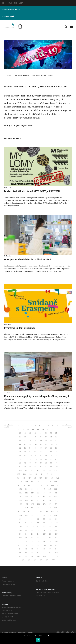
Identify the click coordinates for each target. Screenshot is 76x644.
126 (38, 482)
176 (38, 508)
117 (30, 478)
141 (38, 489)
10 (57, 426)
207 (51, 523)
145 (21, 493)
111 (42, 474)
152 (21, 497)
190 (32, 515)
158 (55, 497)
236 (56, 538)
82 (51, 459)
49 (46, 444)
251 (20, 549)
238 (26, 541)
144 (56, 489)
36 (20, 441)
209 (21, 527)
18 (53, 429)
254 (38, 549)
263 (50, 553)
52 (20, 448)
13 (28, 429)
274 (35, 560)
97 (46, 467)
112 (47, 474)
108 (24, 474)
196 (26, 519)
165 (56, 500)
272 (23, 560)
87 (36, 463)
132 (29, 485)
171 (50, 504)
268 (38, 556)
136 (52, 485)
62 (30, 452)
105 (50, 471)
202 (20, 523)
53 (25, 448)
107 (19, 474)
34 (51, 437)
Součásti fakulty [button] (38, 16)
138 (21, 489)
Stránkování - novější (9, 426)
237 (20, 541)
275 (41, 560)
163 (44, 500)
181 (24, 512)
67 (57, 452)
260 (32, 553)
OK (38, 640)
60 (20, 452)
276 (47, 560)
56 (41, 448)
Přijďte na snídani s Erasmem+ (20, 328)
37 (25, 441)
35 (56, 437)
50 (52, 444)
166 (21, 504)
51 (57, 444)
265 (20, 556)
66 (51, 452)
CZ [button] (4, 3)
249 (50, 545)
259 (26, 553)
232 (32, 538)
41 (46, 441)
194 (56, 515)
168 (33, 504)
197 (32, 519)
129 (56, 482)
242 (50, 541)
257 (56, 549)
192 (44, 515)
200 (50, 519)
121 (52, 478)
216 (21, 530)
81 (46, 459)
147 (32, 493)
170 (44, 504)
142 (44, 489)
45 (25, 444)
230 (20, 538)
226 (38, 534)
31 (36, 437)
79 (36, 459)
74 (51, 455)
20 (20, 433)
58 (51, 448)
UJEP (21, 3)
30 (31, 437)
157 (50, 497)
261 (38, 553)
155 (38, 497)
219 (38, 530)
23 (35, 433)
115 (18, 478)
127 (44, 482)
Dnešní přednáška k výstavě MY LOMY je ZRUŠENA (32, 191)
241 (44, 541)
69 (25, 455)
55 (35, 448)
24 (41, 433)
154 (32, 497)
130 (18, 485)
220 (44, 530)
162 (38, 500)
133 (35, 485)
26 (51, 433)
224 (26, 534)
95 (35, 467)
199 (44, 519)
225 (32, 534)
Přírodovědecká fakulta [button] (38, 9)
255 (44, 549)
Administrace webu (9, 632)
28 (20, 437)
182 (29, 512)
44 (20, 444)
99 (57, 467)
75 (56, 455)
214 (50, 527)
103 (38, 471)
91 (56, 463)
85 (25, 463)
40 (41, 441)
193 (50, 515)
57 (46, 448)
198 (38, 519)
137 (58, 485)
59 (56, 448)
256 (50, 549)
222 (56, 530)
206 (44, 523)
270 (51, 556)
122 (58, 478)
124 (27, 482)
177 (44, 508)
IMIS (15, 3)
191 (38, 515)
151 (56, 493)
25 (46, 433)
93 (25, 467)
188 (21, 515)
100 (21, 471)
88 (41, 463)
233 (38, 538)
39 (35, 441)
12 (23, 429)
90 (51, 463)
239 (32, 541)
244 (20, 545)
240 (38, 541)
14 (33, 429)
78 (30, 459)
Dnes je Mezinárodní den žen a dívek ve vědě (27, 260)
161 (32, 500)
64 (41, 452)
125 (32, 482)
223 (20, 534)
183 (35, 512)
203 (26, 523)
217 (26, 530)
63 (35, 452)
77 (25, 459)
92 (20, 467)
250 (57, 545)
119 (41, 478)
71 (36, 455)
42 (51, 441)
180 (18, 512)
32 (41, 437)
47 (36, 444)
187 (58, 512)
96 (41, 467)
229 (56, 534)
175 (32, 508)
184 (41, 512)
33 (46, 437)
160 (27, 500)
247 (38, 545)
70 (31, 455)
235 (50, 538)
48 (41, 444)
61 (25, 452)
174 (27, 508)
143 (50, 489)
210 (27, 527)
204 (32, 523)
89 (46, 463)
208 (57, 523)
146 (27, 493)
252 (26, 549)
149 (44, 493)
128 (50, 482)
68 (20, 455)
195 (20, 519)
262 (44, 553)
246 (32, 545)
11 (18, 429)
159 (21, 500)
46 (30, 444)
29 (25, 437)
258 (20, 553)
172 (56, 504)
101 (26, 471)
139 (26, 489)
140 (32, 489)
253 (32, 549)
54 (30, 448)
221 (50, 530)
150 (50, 493)
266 (26, 556)
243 (56, 541)
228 (50, 534)
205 (38, 523)
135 (47, 485)
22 (30, 433)
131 (24, 485)
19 (58, 429)
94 (30, 467)
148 (38, 493)
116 (24, 478)
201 (56, 519)
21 (25, 433)
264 (56, 553)
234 (44, 538)
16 (43, 429)
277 (53, 560)
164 (50, 500)
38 (30, 441)
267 (32, 556)
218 (32, 530)
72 (41, 455)
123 (21, 482)
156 (44, 497)
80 (41, 459)
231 (26, 538)
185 (47, 512)
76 (20, 459)
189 (26, 515)
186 (52, 512)
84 (20, 463)
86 (30, 463)
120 (46, 478)
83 (56, 459)
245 (26, 545)
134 (41, 485)
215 (56, 527)
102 (32, 471)
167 (27, 504)
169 (38, 504)
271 (57, 556)
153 (27, 497)
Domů (9, 76)
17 (48, 429)
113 (52, 474)
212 (38, 527)
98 (51, 467)
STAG (10, 3)
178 (50, 508)
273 (29, 560)
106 (56, 471)
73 (46, 455)
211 (33, 527)
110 (36, 474)
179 (56, 508)
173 (21, 508)
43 (56, 441)
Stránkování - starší (67, 426)
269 (44, 556)
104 (44, 471)
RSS (19, 632)
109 (30, 474)
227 (44, 534)
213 (44, 527)
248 (44, 545)
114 (58, 474)
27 (56, 433)
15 (38, 429)
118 (35, 478)
